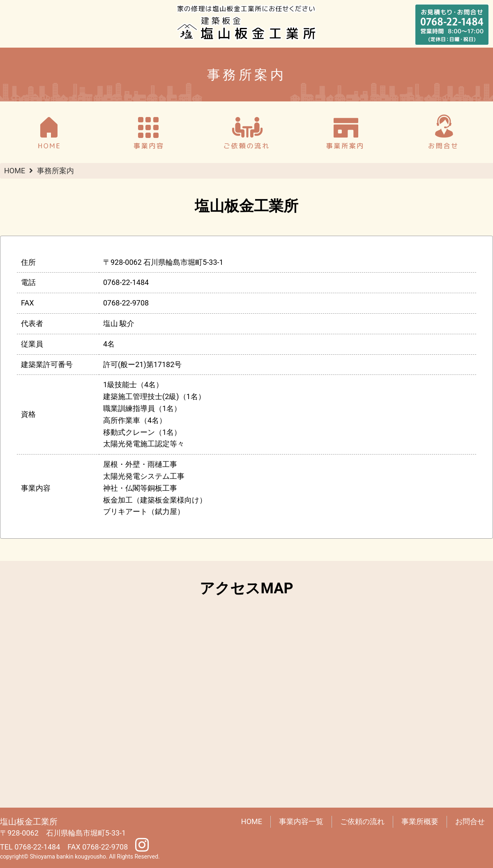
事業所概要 (420, 821)
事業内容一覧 (301, 821)
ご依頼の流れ (362, 821)
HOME (15, 171)
